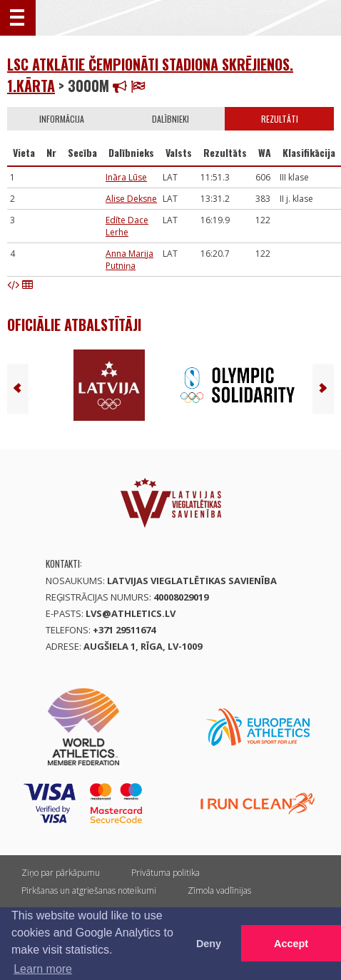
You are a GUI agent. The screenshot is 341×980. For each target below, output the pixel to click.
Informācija (62, 119)
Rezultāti (280, 119)
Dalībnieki (170, 119)
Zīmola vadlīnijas (219, 890)
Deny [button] (209, 944)
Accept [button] (291, 944)
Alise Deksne (131, 199)
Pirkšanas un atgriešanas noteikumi (89, 890)
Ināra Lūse (126, 177)
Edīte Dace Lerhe (127, 226)
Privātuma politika (166, 873)
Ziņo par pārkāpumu (61, 873)
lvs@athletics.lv (131, 613)
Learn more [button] (43, 969)
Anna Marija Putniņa (129, 260)
